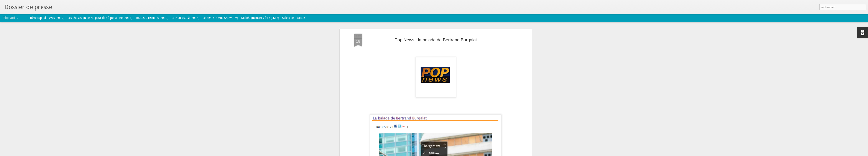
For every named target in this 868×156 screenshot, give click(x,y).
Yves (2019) (57, 18)
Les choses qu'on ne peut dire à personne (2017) (100, 18)
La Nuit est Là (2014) (185, 18)
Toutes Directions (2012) (152, 18)
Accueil (302, 18)
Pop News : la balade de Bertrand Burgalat (436, 40)
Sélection (288, 18)
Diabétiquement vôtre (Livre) (260, 18)
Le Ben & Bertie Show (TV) (220, 18)
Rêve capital (38, 18)
